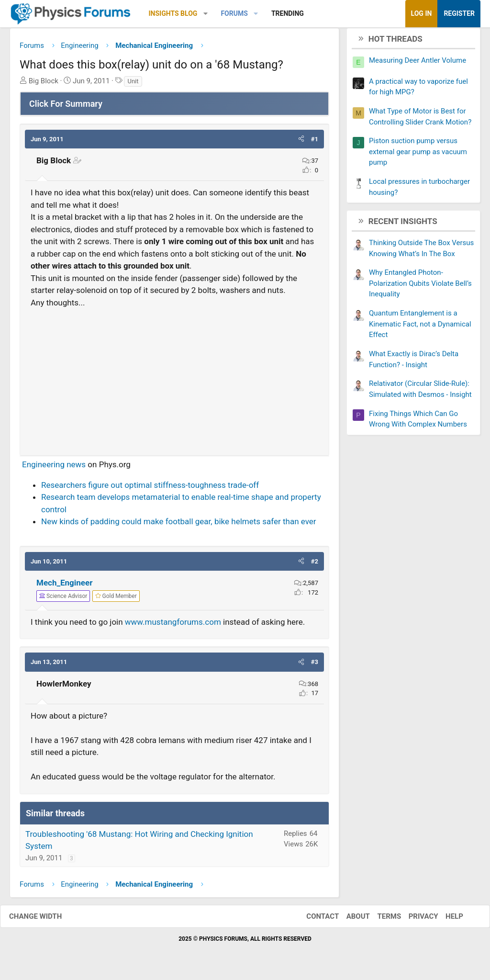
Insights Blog (173, 13)
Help (445, 920)
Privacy (414, 920)
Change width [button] (45, 920)
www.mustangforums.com (173, 625)
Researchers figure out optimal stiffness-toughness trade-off (150, 488)
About (349, 920)
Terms (379, 920)
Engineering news (54, 468)
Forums (234, 13)
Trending (288, 13)
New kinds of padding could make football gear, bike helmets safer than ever (179, 525)
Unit (133, 84)
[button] (206, 14)
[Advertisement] (174, 382)
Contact (313, 920)
